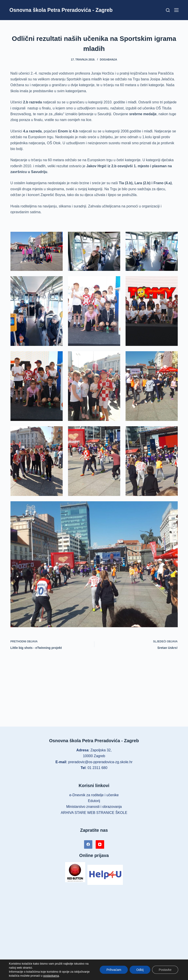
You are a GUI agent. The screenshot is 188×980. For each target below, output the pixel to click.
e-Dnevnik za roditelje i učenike (94, 795)
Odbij (140, 970)
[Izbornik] (176, 10)
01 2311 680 (97, 768)
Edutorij (94, 801)
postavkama (51, 976)
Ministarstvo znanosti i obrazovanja (94, 807)
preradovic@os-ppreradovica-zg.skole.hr (100, 762)
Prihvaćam (114, 970)
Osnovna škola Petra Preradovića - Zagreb (61, 10)
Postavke (165, 970)
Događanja (108, 60)
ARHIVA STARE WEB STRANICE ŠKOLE (94, 813)
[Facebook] (88, 844)
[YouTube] (100, 844)
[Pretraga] (168, 10)
